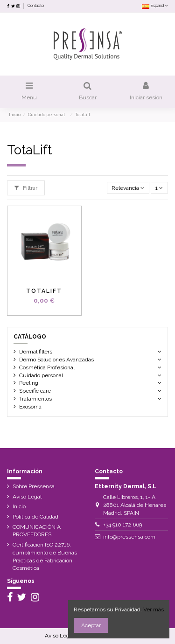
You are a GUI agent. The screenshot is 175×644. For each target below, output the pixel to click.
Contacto (36, 6)
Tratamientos (35, 399)
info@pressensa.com (129, 537)
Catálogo (30, 337)
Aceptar (91, 625)
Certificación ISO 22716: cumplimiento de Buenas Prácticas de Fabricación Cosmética (45, 556)
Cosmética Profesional (47, 367)
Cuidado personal (43, 375)
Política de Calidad (35, 517)
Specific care (35, 391)
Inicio (19, 506)
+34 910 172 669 (122, 525)
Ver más (154, 609)
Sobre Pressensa (34, 486)
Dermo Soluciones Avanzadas (64, 360)
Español (155, 6)
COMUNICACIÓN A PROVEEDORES (37, 531)
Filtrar (26, 188)
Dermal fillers (36, 352)
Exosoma (30, 407)
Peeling (29, 383)
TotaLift (44, 291)
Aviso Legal (27, 497)
